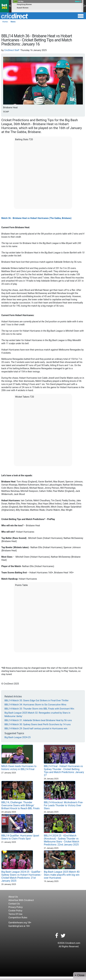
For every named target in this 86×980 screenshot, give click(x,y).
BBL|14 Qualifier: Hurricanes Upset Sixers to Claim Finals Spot (20, 837)
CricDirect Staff (12, 50)
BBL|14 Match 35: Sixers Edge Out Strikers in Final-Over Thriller (36, 700)
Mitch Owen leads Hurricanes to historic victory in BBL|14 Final (19, 768)
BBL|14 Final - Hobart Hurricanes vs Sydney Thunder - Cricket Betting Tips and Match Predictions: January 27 (64, 771)
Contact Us (14, 904)
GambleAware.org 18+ (20, 923)
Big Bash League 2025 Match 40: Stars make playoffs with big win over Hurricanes (62, 875)
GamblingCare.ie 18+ (19, 926)
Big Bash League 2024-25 (17, 737)
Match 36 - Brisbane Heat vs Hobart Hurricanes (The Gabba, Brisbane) (36, 218)
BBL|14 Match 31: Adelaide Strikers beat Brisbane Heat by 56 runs (38, 720)
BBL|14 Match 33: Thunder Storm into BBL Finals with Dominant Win (39, 709)
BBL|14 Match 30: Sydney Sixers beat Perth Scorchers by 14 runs (37, 724)
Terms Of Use (15, 914)
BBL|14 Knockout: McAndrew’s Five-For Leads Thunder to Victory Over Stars (63, 805)
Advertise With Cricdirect (21, 900)
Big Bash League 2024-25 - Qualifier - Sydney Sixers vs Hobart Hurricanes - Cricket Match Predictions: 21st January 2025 (22, 876)
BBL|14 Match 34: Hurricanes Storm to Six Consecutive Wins (35, 705)
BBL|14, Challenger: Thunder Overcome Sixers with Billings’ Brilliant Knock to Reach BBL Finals (21, 805)
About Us (13, 897)
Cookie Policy (15, 911)
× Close (80, 975)
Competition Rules (18, 918)
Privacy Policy (16, 907)
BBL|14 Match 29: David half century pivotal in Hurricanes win (36, 729)
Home (5, 22)
